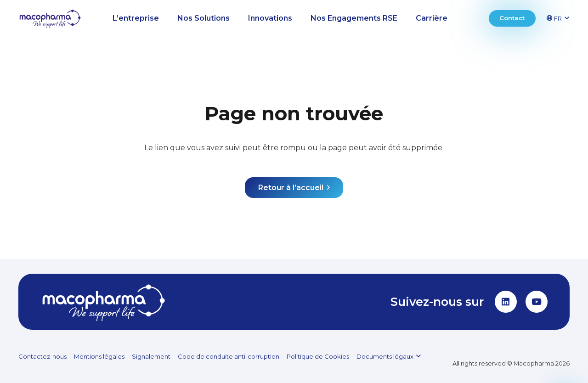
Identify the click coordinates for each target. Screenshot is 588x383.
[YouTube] (537, 302)
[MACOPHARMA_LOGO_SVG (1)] (50, 19)
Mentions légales (99, 356)
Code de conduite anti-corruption (229, 356)
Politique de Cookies (318, 356)
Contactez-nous (42, 356)
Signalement (151, 356)
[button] (562, 18)
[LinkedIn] (506, 302)
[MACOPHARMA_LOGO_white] (104, 302)
